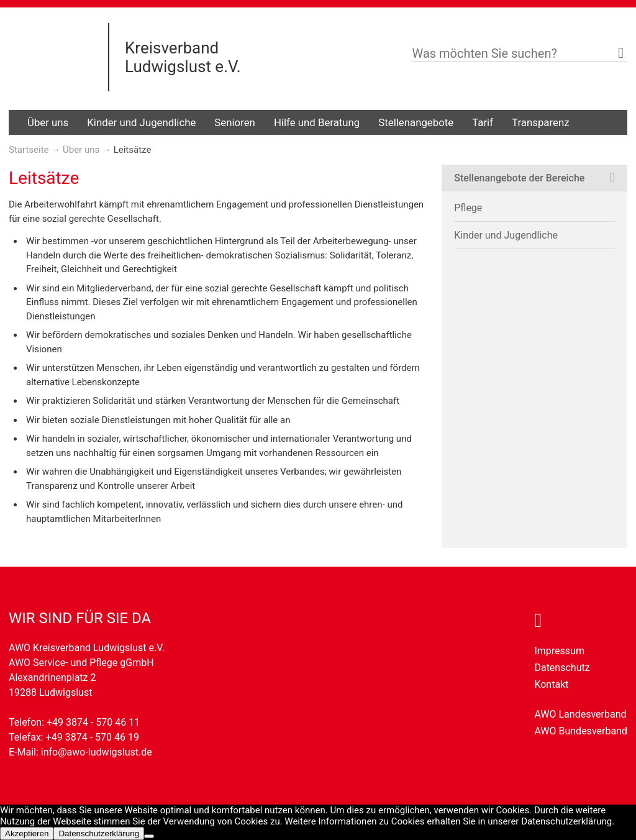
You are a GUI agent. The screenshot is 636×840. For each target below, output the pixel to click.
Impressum (559, 651)
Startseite (29, 150)
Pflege (468, 208)
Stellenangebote (416, 122)
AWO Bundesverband (581, 731)
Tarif (483, 122)
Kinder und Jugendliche (141, 122)
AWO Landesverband (580, 714)
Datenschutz (562, 668)
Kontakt (551, 684)
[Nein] (149, 836)
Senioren (235, 122)
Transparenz (540, 122)
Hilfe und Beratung (317, 122)
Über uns (48, 122)
